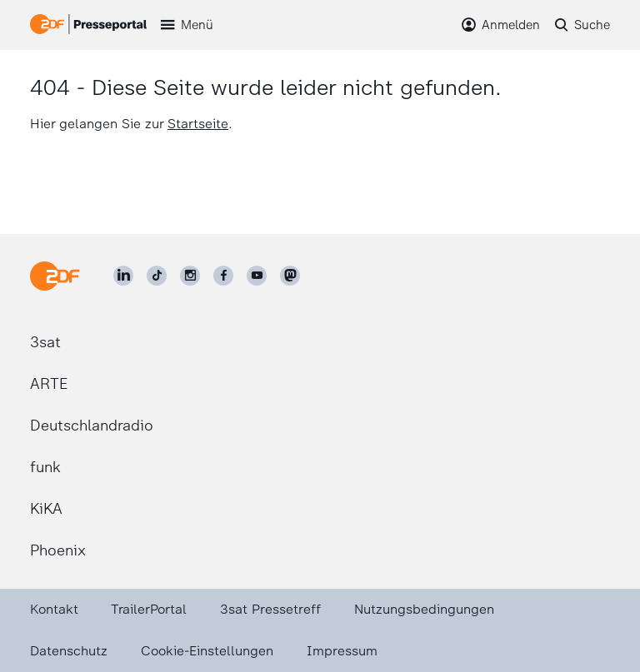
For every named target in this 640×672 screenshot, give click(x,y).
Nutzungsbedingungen (424, 609)
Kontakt (54, 609)
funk (45, 467)
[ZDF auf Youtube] (257, 276)
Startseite (198, 124)
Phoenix (58, 550)
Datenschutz (69, 651)
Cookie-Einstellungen (207, 651)
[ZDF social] (290, 276)
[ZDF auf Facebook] (223, 276)
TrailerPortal (149, 609)
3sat (45, 342)
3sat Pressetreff (270, 609)
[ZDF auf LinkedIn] (123, 276)
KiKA (46, 509)
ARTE (49, 384)
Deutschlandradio (92, 426)
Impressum (342, 651)
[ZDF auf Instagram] (190, 276)
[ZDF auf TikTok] (157, 276)
